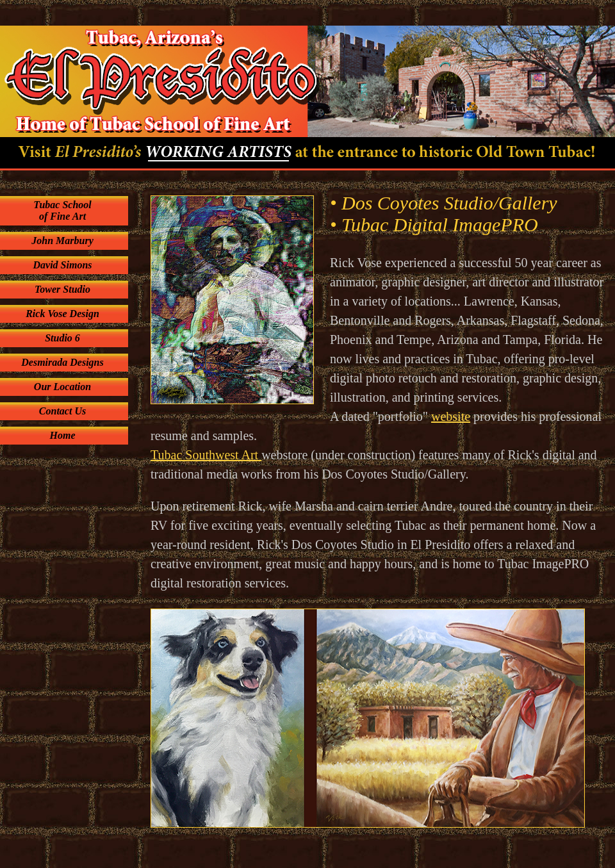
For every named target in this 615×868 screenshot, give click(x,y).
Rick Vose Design (62, 314)
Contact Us (62, 411)
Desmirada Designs (62, 362)
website (451, 416)
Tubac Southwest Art (206, 455)
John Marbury (62, 241)
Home (63, 435)
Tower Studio (62, 289)
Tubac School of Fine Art (62, 210)
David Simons (62, 265)
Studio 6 (62, 338)
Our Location (62, 387)
